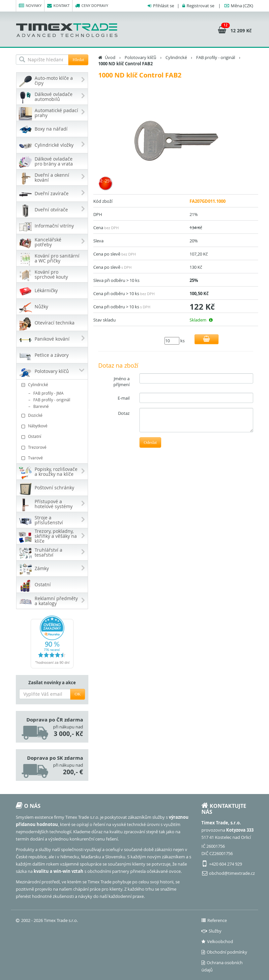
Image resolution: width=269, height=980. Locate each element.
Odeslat (150, 442)
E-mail (124, 398)
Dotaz (124, 413)
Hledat (78, 60)
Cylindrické (53, 385)
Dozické (53, 415)
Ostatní (53, 436)
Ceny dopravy (92, 6)
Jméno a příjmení (121, 382)
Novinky (30, 6)
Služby (211, 931)
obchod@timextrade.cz (232, 873)
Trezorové (53, 447)
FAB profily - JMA (48, 393)
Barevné (41, 406)
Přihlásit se (164, 6)
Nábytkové (53, 426)
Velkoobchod (217, 941)
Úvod (110, 57)
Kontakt (58, 6)
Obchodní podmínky (224, 952)
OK (78, 694)
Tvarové (53, 458)
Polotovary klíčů (140, 57)
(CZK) (242, 6)
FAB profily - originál (52, 400)
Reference (214, 920)
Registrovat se (200, 6)
